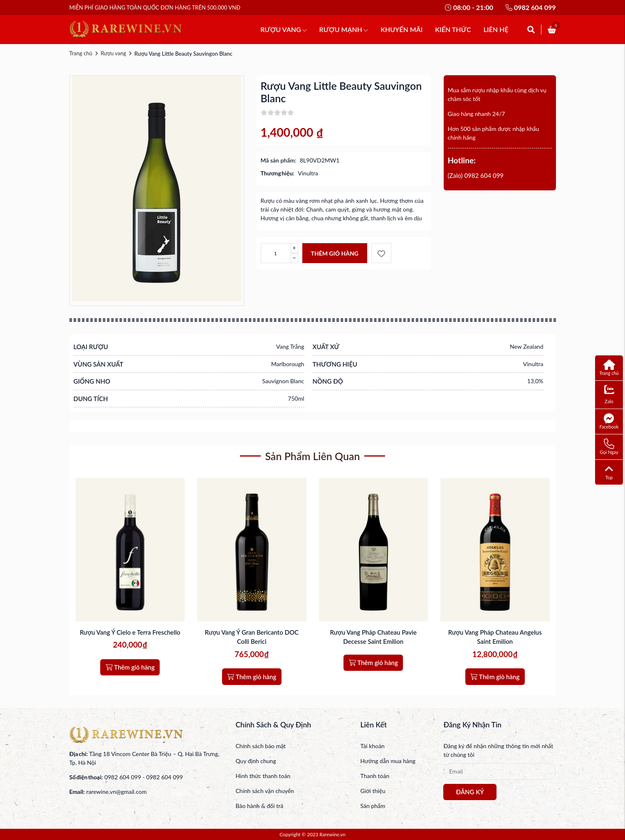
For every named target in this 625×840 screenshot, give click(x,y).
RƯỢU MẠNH (344, 29)
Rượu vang (113, 53)
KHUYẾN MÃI (401, 29)
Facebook (609, 421)
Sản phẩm (373, 806)
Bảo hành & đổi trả (259, 806)
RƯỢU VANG (283, 29)
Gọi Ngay (609, 447)
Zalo (609, 395)
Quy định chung (256, 761)
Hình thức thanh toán (263, 776)
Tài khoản (372, 746)
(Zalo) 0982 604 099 (476, 175)
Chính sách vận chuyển (264, 791)
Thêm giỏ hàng (335, 253)
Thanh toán (375, 776)
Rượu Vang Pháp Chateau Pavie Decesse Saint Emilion (373, 637)
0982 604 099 (531, 7)
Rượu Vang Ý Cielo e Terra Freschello (130, 632)
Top (609, 472)
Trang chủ (81, 53)
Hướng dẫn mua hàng (388, 761)
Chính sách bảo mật (261, 746)
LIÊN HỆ (496, 29)
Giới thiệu (373, 791)
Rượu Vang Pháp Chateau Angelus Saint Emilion (495, 637)
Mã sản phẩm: (279, 160)
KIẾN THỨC (453, 29)
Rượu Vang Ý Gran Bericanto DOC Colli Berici (252, 637)
